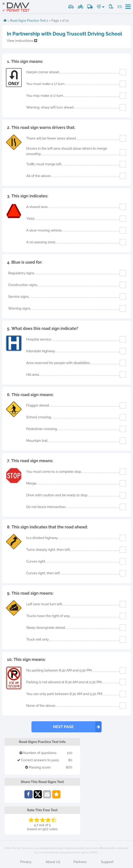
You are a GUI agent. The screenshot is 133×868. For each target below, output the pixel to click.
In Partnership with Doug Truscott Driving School (64, 34)
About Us (53, 862)
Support (107, 862)
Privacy (26, 862)
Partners (80, 862)
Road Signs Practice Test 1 (29, 21)
